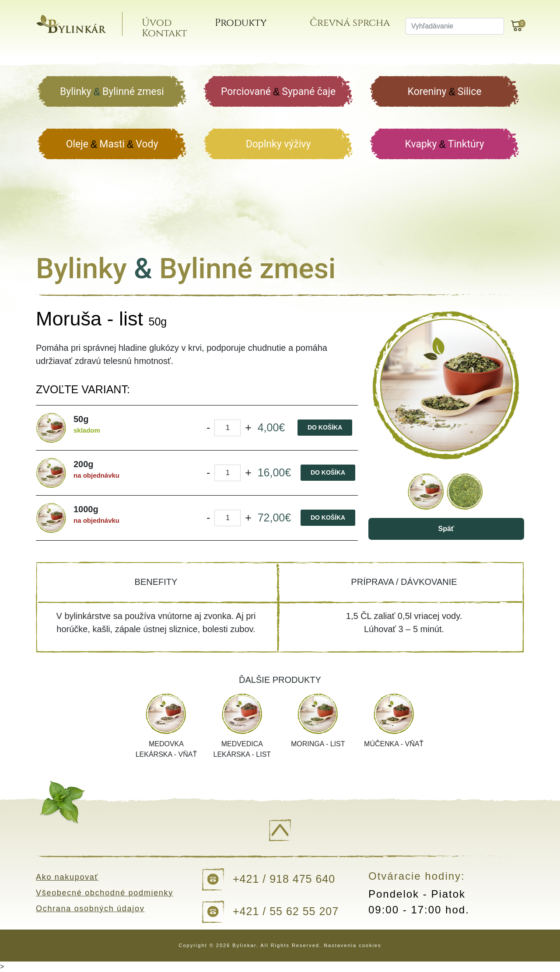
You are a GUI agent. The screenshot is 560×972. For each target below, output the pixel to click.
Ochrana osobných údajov (92, 909)
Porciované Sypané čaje (278, 92)
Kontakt (172, 36)
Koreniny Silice (445, 92)
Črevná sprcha (355, 26)
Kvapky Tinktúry (444, 145)
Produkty (247, 26)
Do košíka (325, 427)
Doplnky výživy (278, 144)
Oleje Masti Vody (112, 145)
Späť (446, 529)
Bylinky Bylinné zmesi (112, 92)
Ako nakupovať (68, 877)
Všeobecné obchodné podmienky (106, 893)
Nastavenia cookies (352, 945)
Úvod (164, 26)
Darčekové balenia (112, 197)
